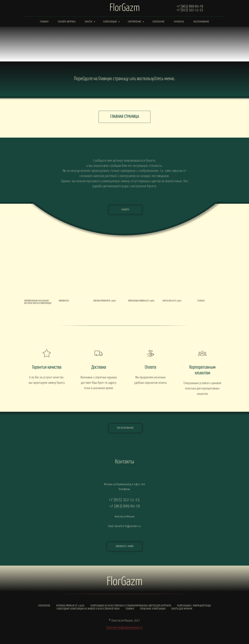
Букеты (89, 22)
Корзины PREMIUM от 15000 (70, 606)
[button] (124, 547)
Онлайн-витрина (67, 22)
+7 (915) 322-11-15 (190, 10)
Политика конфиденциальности (124, 627)
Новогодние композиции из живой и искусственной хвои (88, 609)
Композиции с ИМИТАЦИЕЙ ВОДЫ (194, 606)
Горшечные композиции (153, 609)
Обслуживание (201, 22)
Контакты (179, 22)
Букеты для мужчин (182, 609)
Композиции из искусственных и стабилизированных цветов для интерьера (131, 606)
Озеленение (158, 22)
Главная (44, 22)
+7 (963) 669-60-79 (190, 6)
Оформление (135, 22)
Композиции (110, 22)
